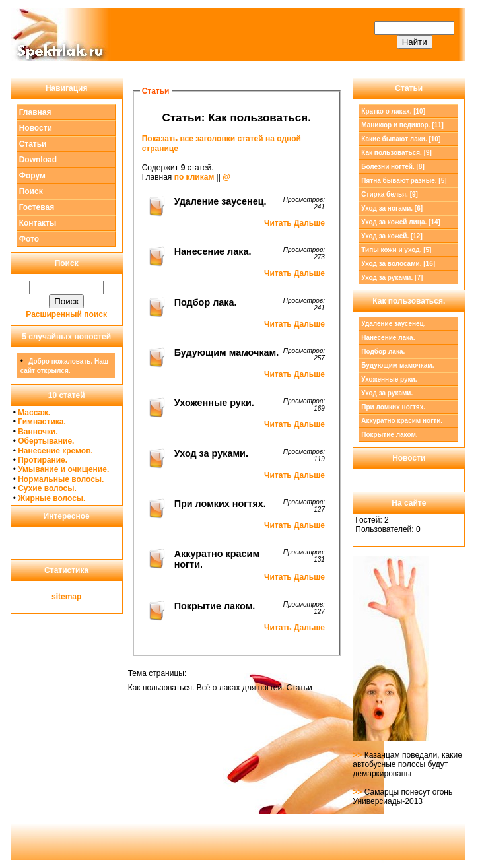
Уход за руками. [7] (392, 278)
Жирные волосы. (51, 498)
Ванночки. (38, 432)
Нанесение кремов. (55, 451)
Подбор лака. (383, 351)
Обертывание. (46, 441)
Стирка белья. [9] (390, 194)
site (58, 597)
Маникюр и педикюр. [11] (402, 125)
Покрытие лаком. (389, 435)
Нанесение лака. (388, 338)
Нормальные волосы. (61, 479)
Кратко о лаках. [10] (393, 111)
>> (358, 755)
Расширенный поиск (66, 314)
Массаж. (34, 413)
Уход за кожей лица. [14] (401, 222)
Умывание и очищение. (63, 469)
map (74, 597)
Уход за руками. (387, 393)
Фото (29, 239)
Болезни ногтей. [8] (393, 167)
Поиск (31, 191)
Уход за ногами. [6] (392, 208)
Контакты (38, 223)
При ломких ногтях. (393, 407)
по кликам (194, 177)
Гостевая (37, 207)
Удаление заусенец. (393, 324)
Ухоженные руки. (389, 379)
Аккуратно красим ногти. (402, 421)
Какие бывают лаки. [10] (401, 139)
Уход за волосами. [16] (398, 264)
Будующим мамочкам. (397, 365)
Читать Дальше (294, 223)
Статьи (33, 144)
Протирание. (43, 460)
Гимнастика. (42, 422)
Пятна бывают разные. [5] (404, 181)
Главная (35, 112)
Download (38, 160)
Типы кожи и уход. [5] (396, 250)
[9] (396, 153)
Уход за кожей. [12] (392, 236)
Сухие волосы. (47, 488)
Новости (36, 128)
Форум (32, 176)
